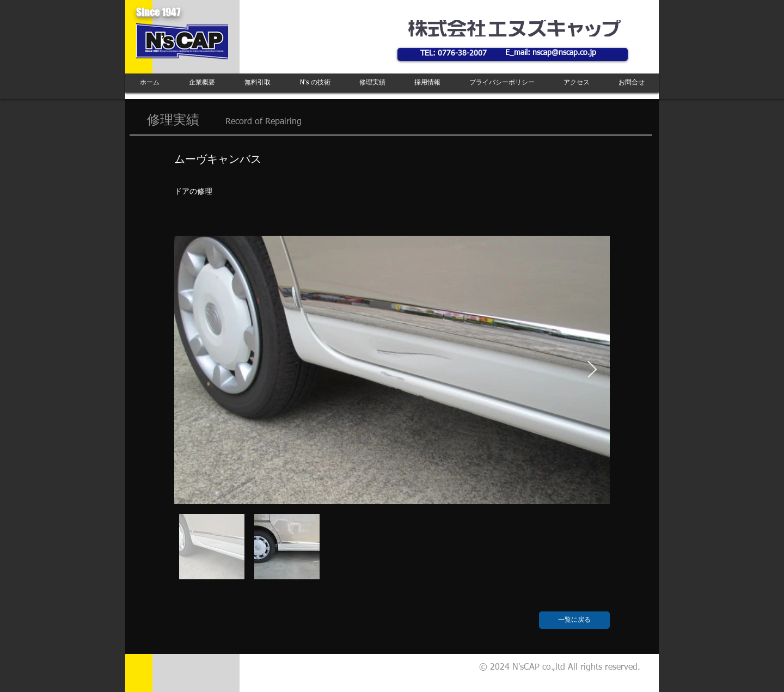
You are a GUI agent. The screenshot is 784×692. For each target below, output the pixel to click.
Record (239, 122)
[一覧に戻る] (574, 620)
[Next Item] (592, 370)
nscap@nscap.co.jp (564, 53)
